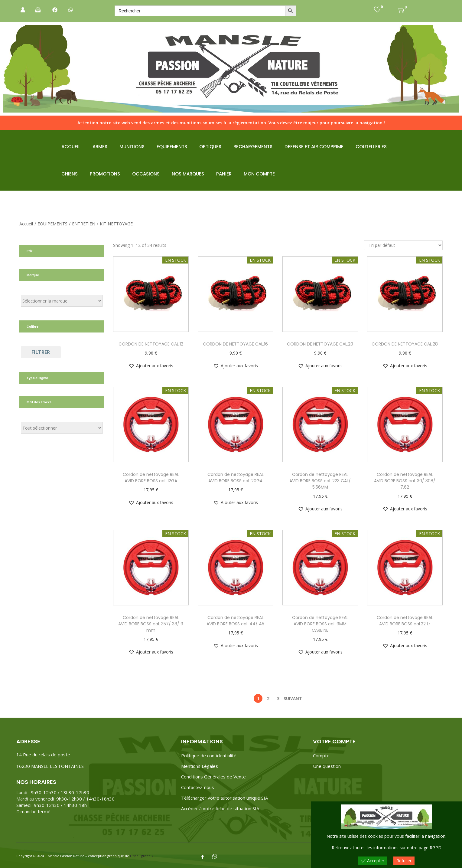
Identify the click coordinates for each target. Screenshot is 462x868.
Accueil (26, 224)
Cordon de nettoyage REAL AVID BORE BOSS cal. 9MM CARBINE (320, 624)
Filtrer (41, 352)
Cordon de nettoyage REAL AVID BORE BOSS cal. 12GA (151, 478)
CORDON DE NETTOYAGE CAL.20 (320, 344)
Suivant (293, 698)
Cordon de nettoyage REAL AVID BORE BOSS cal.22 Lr (405, 621)
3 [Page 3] (278, 698)
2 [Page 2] (268, 698)
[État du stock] (62, 428)
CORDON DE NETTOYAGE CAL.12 (151, 344)
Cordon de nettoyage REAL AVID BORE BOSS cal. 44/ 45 (235, 621)
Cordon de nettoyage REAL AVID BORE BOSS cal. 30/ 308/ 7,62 (405, 481)
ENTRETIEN (84, 224)
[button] (151, 366)
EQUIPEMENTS (52, 224)
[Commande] (403, 245)
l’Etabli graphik (142, 856)
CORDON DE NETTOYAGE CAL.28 (405, 344)
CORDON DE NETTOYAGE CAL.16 (235, 344)
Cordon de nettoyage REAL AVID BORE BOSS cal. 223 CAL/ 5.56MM (320, 481)
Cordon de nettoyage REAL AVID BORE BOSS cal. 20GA (236, 478)
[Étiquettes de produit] (62, 301)
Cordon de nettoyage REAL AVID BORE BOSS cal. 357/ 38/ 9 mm (151, 624)
